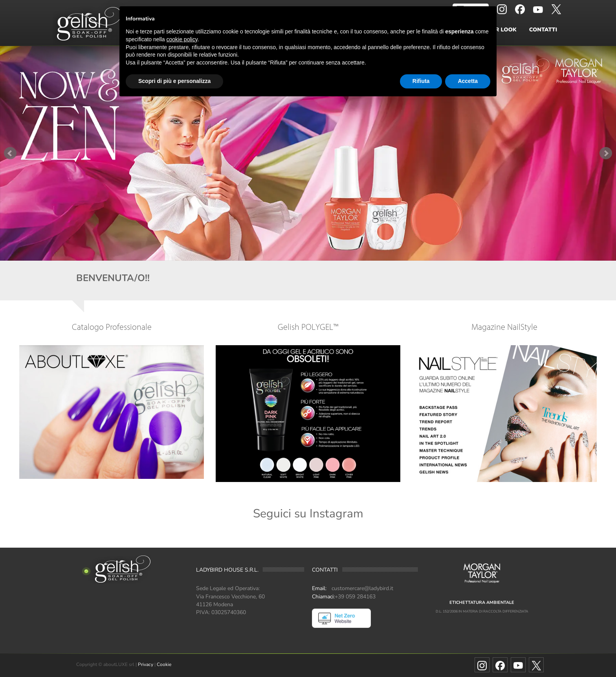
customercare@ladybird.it (362, 588)
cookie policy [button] (182, 39)
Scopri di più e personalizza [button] (174, 81)
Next (606, 153)
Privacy (146, 664)
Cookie (164, 664)
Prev (10, 153)
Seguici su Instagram (308, 514)
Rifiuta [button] (421, 81)
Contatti (543, 30)
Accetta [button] (468, 81)
